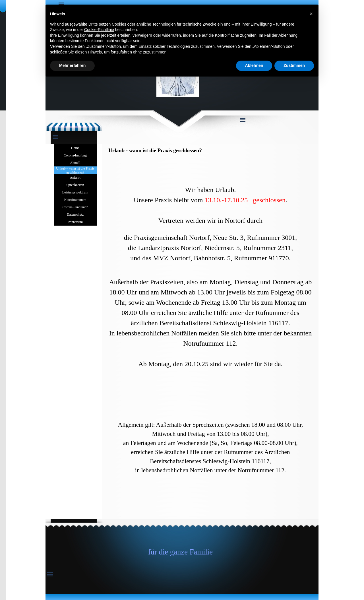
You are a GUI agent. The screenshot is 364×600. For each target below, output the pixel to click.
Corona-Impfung (75, 155)
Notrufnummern (75, 200)
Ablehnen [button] (254, 65)
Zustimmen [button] (294, 65)
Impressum (75, 222)
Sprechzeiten (75, 185)
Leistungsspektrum (75, 192)
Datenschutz (75, 215)
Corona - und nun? (75, 207)
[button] (311, 14)
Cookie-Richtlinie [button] (99, 30)
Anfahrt (75, 178)
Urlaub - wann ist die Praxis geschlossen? (75, 171)
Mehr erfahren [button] (72, 65)
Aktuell (75, 163)
